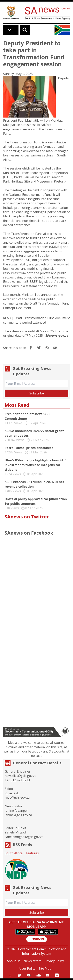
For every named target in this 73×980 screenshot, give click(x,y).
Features (32, 853)
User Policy (27, 969)
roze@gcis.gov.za (17, 797)
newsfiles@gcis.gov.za (21, 776)
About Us (14, 961)
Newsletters (32, 961)
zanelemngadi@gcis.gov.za (24, 837)
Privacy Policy (54, 961)
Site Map (45, 969)
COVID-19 (37, 939)
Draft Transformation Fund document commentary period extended (36, 320)
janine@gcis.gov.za (18, 815)
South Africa (14, 853)
